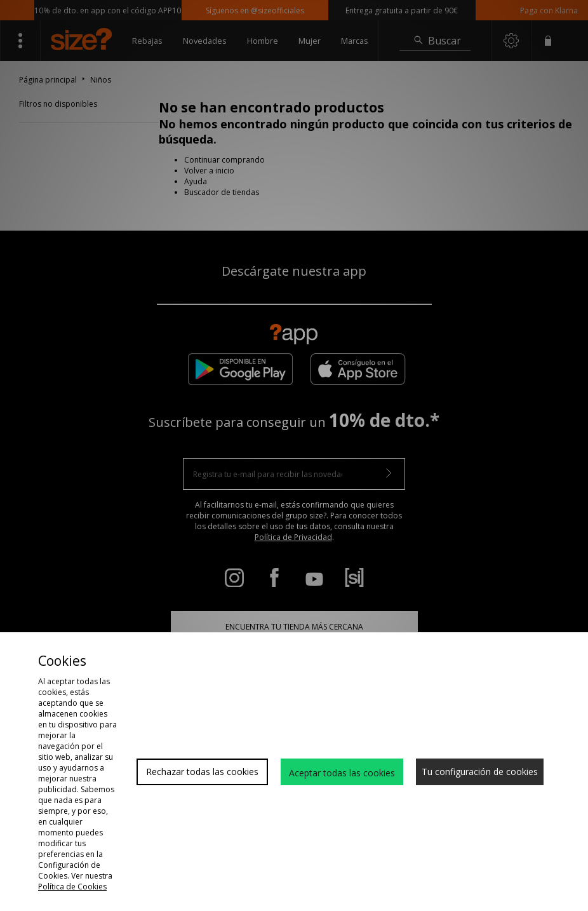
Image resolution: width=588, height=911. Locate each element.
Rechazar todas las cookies (202, 772)
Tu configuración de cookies (480, 772)
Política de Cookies (72, 887)
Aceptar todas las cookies (342, 773)
